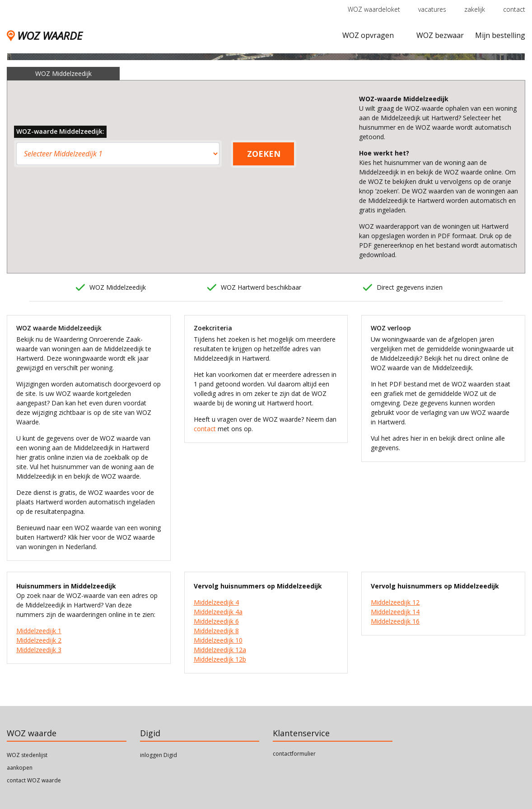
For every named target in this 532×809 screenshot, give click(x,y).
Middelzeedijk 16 (395, 621)
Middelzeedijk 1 (39, 631)
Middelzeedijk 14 (395, 612)
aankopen (20, 768)
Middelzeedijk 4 (216, 602)
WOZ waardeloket (374, 9)
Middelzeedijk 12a (220, 650)
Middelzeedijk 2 (39, 640)
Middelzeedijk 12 (395, 602)
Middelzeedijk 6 (216, 621)
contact (514, 9)
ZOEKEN (264, 154)
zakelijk (475, 9)
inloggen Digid (159, 755)
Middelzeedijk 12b (220, 659)
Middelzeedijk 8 (216, 631)
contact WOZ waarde (34, 780)
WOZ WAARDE (44, 35)
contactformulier (294, 754)
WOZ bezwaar (440, 35)
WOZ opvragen (368, 35)
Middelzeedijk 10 (218, 640)
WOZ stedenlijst (27, 755)
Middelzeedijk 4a (218, 612)
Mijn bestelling (500, 35)
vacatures (432, 9)
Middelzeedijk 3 (39, 650)
